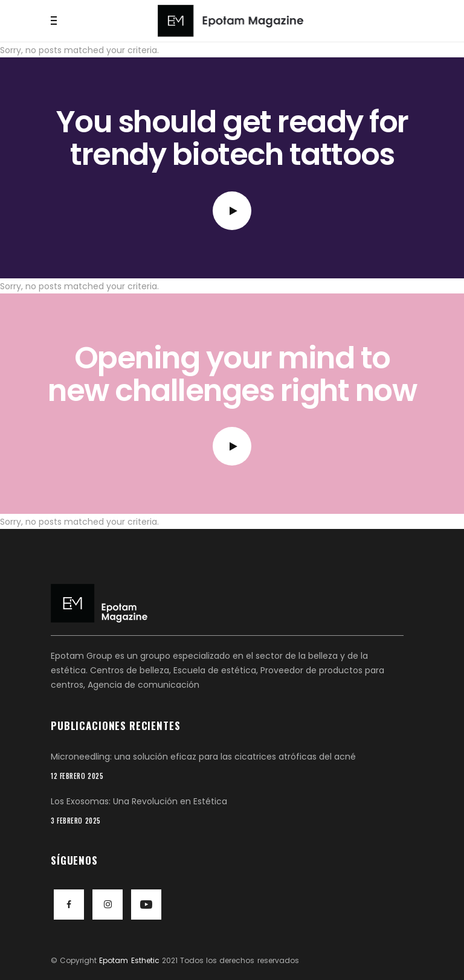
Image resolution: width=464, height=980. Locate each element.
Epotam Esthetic (129, 960)
